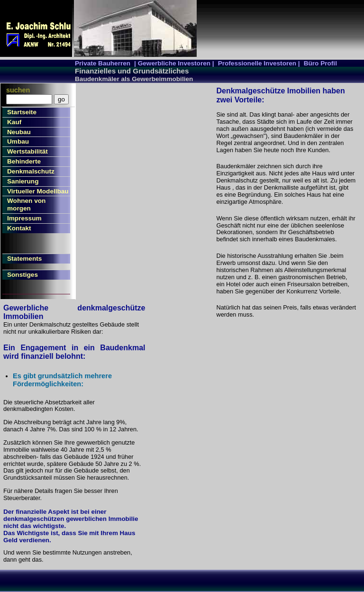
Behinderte (24, 161)
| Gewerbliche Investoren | (174, 63)
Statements (24, 259)
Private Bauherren (103, 63)
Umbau (18, 141)
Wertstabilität (27, 151)
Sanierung (23, 181)
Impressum (24, 218)
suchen (18, 90)
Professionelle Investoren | (259, 63)
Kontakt (19, 228)
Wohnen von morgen (26, 205)
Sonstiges (23, 275)
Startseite (22, 112)
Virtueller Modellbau (38, 191)
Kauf (14, 122)
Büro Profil (320, 63)
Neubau (19, 132)
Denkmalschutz (31, 171)
